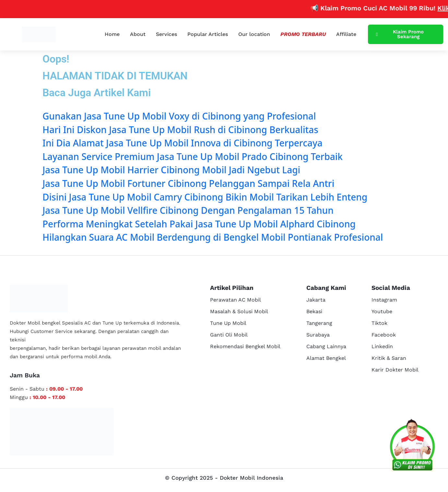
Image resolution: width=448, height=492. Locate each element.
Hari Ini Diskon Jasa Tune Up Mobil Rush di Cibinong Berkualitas (180, 130)
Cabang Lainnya (326, 346)
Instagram (384, 300)
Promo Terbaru (303, 34)
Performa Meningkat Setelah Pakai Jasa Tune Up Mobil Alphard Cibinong (199, 224)
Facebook (384, 335)
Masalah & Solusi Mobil (239, 311)
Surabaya (318, 335)
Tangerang (319, 323)
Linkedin (382, 346)
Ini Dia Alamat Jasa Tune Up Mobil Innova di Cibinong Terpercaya (183, 143)
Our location (254, 34)
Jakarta (316, 300)
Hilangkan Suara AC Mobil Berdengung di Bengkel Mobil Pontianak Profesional (213, 237)
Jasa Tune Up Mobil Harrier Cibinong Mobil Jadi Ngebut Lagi (171, 170)
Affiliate (346, 34)
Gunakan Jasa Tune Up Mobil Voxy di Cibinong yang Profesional (179, 116)
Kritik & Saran (389, 358)
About (138, 34)
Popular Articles (208, 34)
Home (112, 34)
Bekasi (314, 311)
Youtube (382, 311)
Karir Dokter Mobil (395, 370)
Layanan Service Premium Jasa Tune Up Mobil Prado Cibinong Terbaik (193, 156)
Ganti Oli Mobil (229, 335)
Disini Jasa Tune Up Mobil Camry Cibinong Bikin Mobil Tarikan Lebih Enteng (205, 197)
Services (166, 34)
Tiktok (379, 323)
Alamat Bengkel (326, 358)
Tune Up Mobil (228, 323)
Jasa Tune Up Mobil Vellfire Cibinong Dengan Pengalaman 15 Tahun (188, 210)
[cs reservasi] (412, 447)
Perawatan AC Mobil (236, 300)
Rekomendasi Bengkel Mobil (245, 346)
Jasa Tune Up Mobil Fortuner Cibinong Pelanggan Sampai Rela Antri (188, 183)
